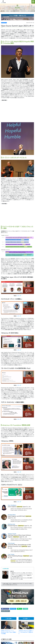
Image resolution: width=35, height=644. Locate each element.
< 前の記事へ (9, 618)
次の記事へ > (26, 618)
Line (19, 609)
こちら (18, 296)
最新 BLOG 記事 (6, 639)
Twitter (13, 609)
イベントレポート (4, 23)
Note (25, 609)
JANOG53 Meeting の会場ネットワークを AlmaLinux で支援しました (26, 632)
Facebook (5, 609)
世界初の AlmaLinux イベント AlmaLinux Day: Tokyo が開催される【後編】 (9, 632)
